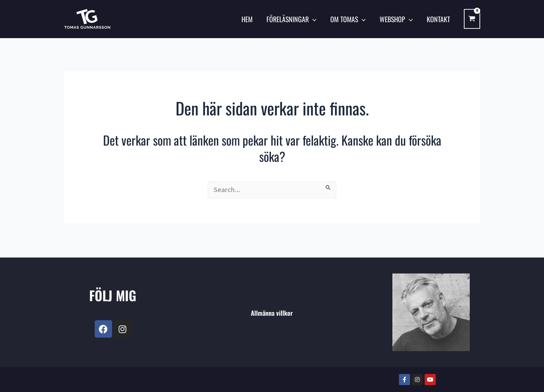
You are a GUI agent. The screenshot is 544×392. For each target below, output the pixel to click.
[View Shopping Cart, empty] (472, 19)
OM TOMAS (348, 19)
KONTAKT (438, 19)
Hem (247, 19)
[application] (313, 19)
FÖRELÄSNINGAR (291, 19)
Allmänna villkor (272, 312)
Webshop (396, 19)
